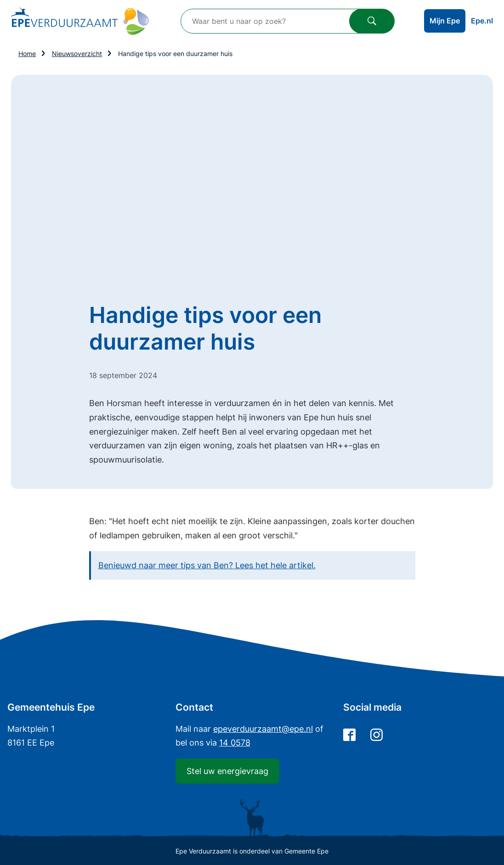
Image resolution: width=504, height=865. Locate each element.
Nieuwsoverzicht (77, 54)
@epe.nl (263, 729)
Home (27, 54)
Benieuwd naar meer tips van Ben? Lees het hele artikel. (207, 565)
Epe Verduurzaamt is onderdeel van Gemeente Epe (252, 851)
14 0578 (235, 743)
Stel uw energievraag (227, 771)
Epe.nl (482, 21)
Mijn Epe (445, 21)
